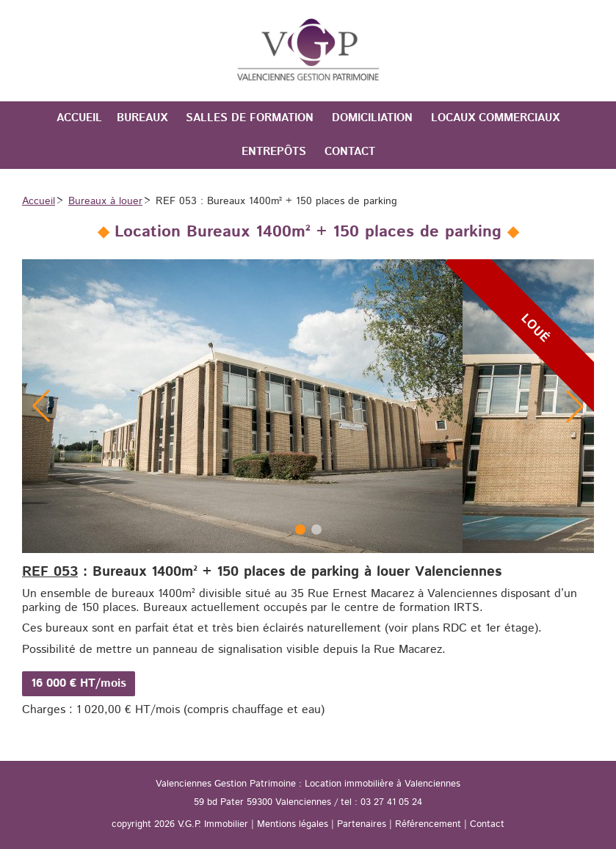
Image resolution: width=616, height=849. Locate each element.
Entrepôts (274, 152)
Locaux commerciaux (495, 118)
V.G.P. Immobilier (213, 824)
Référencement (428, 824)
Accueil (79, 118)
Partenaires (362, 824)
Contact (350, 152)
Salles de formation (250, 118)
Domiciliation (372, 118)
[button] (575, 406)
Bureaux (142, 118)
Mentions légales (293, 824)
